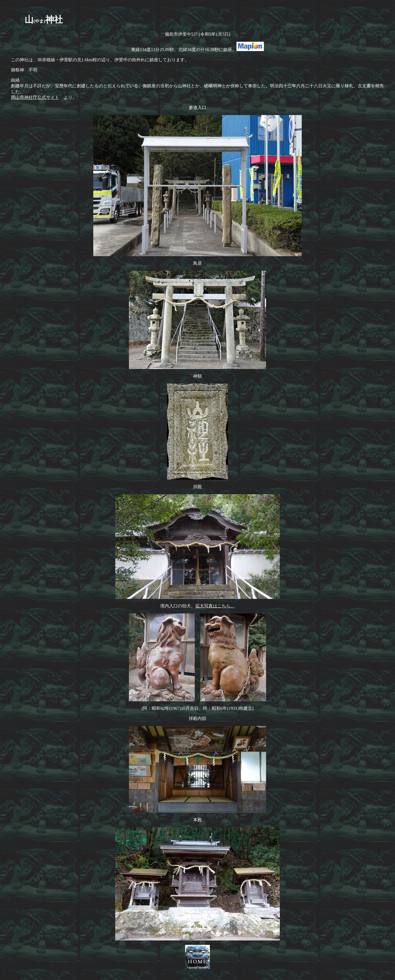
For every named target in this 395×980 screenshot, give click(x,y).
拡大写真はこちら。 (215, 606)
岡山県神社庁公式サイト (35, 97)
